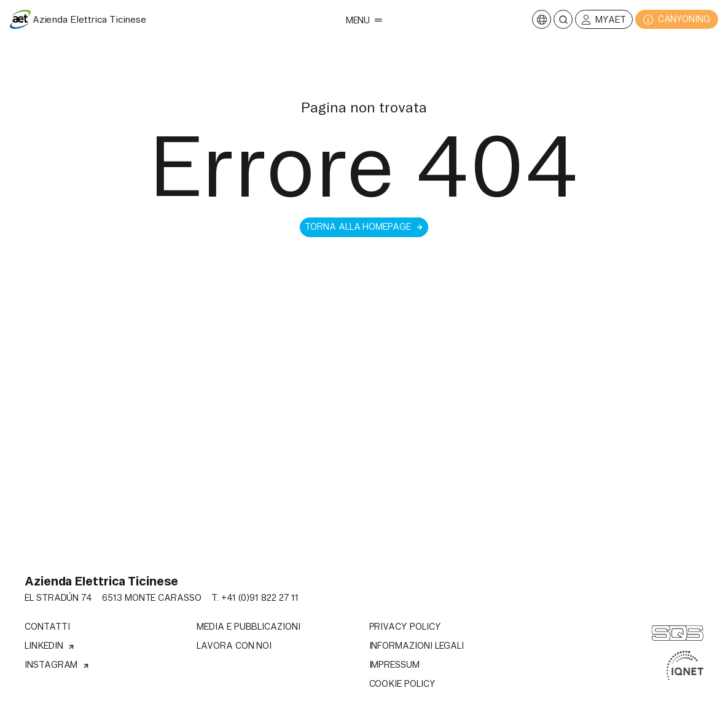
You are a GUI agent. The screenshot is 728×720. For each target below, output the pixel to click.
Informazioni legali (417, 646)
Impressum (394, 665)
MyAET (604, 20)
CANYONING (677, 19)
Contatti (47, 627)
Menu (364, 20)
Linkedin (50, 646)
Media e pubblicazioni (249, 627)
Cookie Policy (402, 684)
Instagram (57, 665)
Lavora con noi (234, 646)
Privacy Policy (405, 627)
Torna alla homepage (364, 227)
